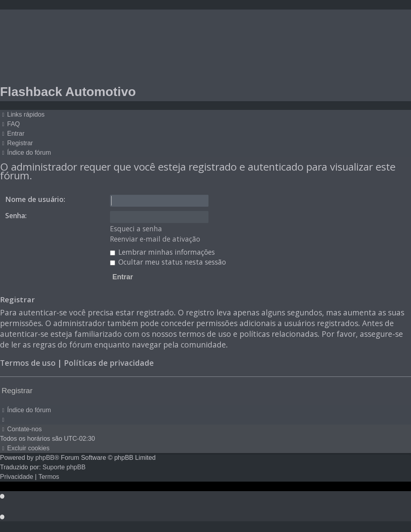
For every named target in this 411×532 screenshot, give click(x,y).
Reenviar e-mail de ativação (155, 239)
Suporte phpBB (64, 467)
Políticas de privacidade (109, 363)
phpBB (45, 458)
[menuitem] (10, 124)
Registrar (17, 391)
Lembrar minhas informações (162, 252)
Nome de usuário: (35, 199)
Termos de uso (28, 363)
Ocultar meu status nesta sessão (168, 262)
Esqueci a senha (136, 229)
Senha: (16, 215)
